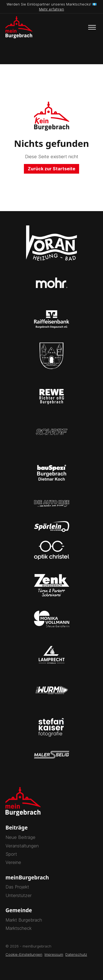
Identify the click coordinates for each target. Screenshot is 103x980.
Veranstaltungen (22, 846)
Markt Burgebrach (24, 920)
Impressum (54, 954)
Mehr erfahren (51, 9)
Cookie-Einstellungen (24, 954)
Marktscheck (19, 928)
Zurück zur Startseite (51, 169)
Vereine (13, 862)
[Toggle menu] (92, 27)
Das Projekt (17, 887)
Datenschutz (76, 954)
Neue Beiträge (20, 837)
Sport (11, 854)
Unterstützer (19, 895)
